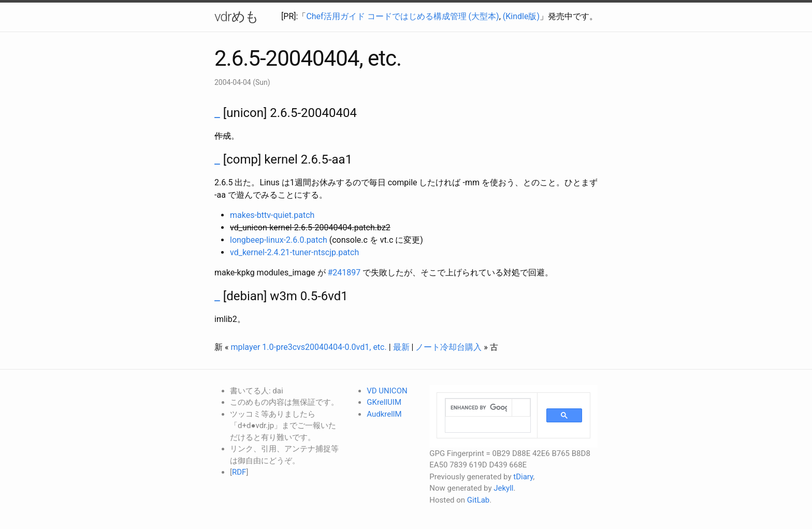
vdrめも (236, 17)
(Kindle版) (521, 16)
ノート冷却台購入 (448, 347)
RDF (239, 472)
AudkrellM (384, 414)
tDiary (523, 477)
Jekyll (503, 488)
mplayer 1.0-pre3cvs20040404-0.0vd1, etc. (308, 347)
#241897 (344, 273)
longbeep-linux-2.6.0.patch (279, 240)
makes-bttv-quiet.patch (272, 215)
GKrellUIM (384, 402)
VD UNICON (387, 391)
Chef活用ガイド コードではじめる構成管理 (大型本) (402, 16)
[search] (479, 408)
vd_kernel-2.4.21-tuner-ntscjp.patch (294, 252)
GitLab (478, 500)
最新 (401, 347)
